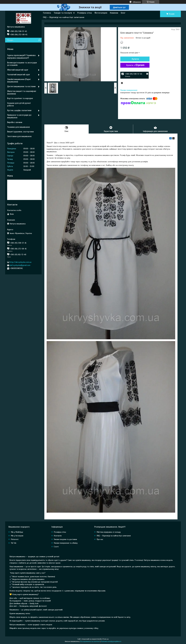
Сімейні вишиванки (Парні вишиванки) (19, 81)
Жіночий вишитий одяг (18, 70)
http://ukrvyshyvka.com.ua (21, 262)
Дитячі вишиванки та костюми (21, 86)
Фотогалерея (101, 13)
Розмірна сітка (85, 13)
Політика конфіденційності (111, 641)
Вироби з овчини (15, 122)
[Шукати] (39, 40)
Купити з (135, 65)
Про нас (100, 539)
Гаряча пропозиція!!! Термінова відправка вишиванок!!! (21, 57)
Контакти (58, 536)
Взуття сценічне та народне (20, 98)
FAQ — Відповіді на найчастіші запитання (64, 17)
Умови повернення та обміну (66, 543)
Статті (56, 547)
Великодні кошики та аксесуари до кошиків (22, 64)
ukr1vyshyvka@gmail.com (20, 265)
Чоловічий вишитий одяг (19, 75)
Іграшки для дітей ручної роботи (19, 104)
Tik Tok (14, 543)
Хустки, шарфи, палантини (19, 110)
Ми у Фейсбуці (17, 532)
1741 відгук (137, 2)
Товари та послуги (63, 13)
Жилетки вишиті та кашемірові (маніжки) (22, 92)
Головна (47, 13)
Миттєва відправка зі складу (109, 532)
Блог (123, 13)
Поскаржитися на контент (90, 641)
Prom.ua (106, 639)
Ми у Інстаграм (17, 536)
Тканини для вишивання (18, 127)
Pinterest (15, 539)
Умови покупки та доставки (65, 539)
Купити (135, 59)
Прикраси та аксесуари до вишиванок (19, 116)
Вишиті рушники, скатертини (20, 132)
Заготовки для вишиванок (19, 136)
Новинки (114, 13)
